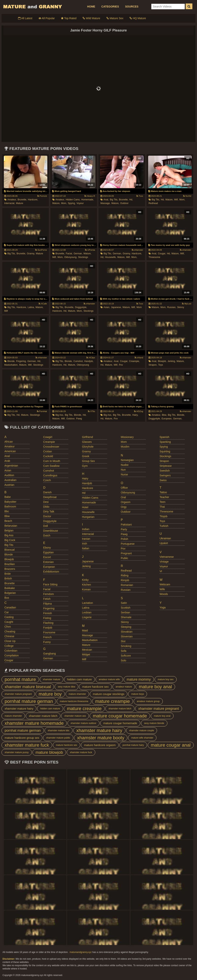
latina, (31, 307)
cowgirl (48, 437)
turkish (164, 526)
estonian (48, 562)
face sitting (50, 584)
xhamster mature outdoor (83, 723)
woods (164, 594)
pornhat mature (20, 679)
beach (8, 521)
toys (161, 365)
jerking (86, 566)
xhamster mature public (58, 738)
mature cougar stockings (109, 694)
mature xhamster (77, 694)
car (7, 612)
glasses (87, 442)
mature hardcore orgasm (100, 745)
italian (86, 548)
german (48, 658)
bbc (7, 511)
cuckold (48, 456)
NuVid (187, 196)
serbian (125, 612)
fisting (47, 618)
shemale (126, 617)
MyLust (187, 304)
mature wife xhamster (142, 738)
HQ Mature (138, 18)
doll (46, 526)
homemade (89, 502)
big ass (9, 535)
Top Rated (69, 18)
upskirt (164, 543)
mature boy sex (166, 679)
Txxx (140, 196)
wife (162, 589)
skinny (181, 307)
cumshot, (78, 361)
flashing (48, 623)
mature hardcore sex (95, 687)
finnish (48, 613)
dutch (47, 535)
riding (125, 575)
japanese (88, 561)
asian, (107, 307)
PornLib (42, 196)
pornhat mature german (29, 701)
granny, (31, 254)
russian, (172, 307)
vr (161, 571)
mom (139, 307)
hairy (85, 478)
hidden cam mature (79, 679)
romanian (127, 585)
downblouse (51, 531)
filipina (48, 604)
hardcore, (33, 200)
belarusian (11, 526)
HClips (91, 358)
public (124, 558)
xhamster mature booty (101, 738)
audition (9, 475)
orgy (124, 507)
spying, (72, 203)
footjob (48, 628)
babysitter (10, 502)
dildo (46, 507)
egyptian (48, 552)
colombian (11, 651)
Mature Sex (115, 18)
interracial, (10, 203)
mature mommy (139, 679)
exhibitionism (51, 572)
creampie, (134, 361)
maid (85, 630)
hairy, (135, 415)
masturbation (90, 640)
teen (162, 502)
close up (10, 641)
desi (46, 502)
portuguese (128, 544)
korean (86, 589)
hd (84, 493)
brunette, (22, 200)
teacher (164, 497)
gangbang (50, 654)
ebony (47, 548)
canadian (10, 607)
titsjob (163, 516)
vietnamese (167, 557)
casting (9, 617)
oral (123, 497)
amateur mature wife (109, 679)
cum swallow (51, 466)
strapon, (153, 365)
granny (86, 451)
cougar (9, 660)
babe (8, 497)
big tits (9, 545)
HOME (91, 7)
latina (86, 608)
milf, (176, 200)
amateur (10, 446)
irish (84, 544)
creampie (49, 442)
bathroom (10, 507)
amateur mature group (148, 701)
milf (6, 311)
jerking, (172, 361)
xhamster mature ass (75, 716)
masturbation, (11, 365)
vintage (164, 562)
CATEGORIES (110, 7)
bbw (7, 516)
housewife (88, 512)
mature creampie (113, 701)
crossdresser (51, 447)
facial (47, 589)
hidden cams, (73, 200)
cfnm (8, 627)
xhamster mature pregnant (18, 694)
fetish (47, 599)
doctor (47, 516)
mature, (56, 203)
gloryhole (88, 447)
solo (124, 660)
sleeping (126, 627)
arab (7, 461)
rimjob (125, 580)
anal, (106, 200)
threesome (154, 257)
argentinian (11, 466)
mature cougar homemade (120, 716)
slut (123, 641)
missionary (127, 437)
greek (86, 456)
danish (48, 492)
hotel (85, 507)
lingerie (87, 617)
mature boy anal (155, 687)
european (49, 567)
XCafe (43, 304)
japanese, (116, 307)
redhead (153, 203)
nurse (124, 474)
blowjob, (162, 361)
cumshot (49, 471)
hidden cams (90, 498)
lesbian (87, 612)
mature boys (138, 694)
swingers (165, 475)
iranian (86, 539)
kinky (85, 580)
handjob (87, 483)
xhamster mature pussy (17, 752)
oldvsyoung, (71, 257)
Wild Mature (91, 18)
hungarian (88, 517)
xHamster (137, 250)
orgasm (126, 502)
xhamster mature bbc (59, 730)
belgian (9, 530)
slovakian (127, 632)
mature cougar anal (171, 745)
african (9, 442)
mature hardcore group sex (22, 738)
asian (8, 470)
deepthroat (50, 497)
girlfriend (87, 437)
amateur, (12, 200)
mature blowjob (49, 752)
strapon (164, 461)
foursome (49, 632)
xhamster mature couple (142, 730)
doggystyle (50, 521)
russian (126, 590)
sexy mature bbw (66, 687)
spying (164, 447)
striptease (166, 466)
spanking (165, 442)
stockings (83, 257)
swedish (165, 471)
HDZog (139, 411)
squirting (165, 451)
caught (9, 622)
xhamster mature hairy (19, 709)
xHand (139, 358)
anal (7, 456)
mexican (87, 650)
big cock (10, 540)
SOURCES (132, 7)
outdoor (124, 203)
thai (162, 507)
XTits (91, 411)
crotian (48, 451)
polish (124, 539)
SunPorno (41, 250)
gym (85, 466)
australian (10, 480)
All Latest (25, 18)
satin (124, 603)
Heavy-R (90, 196)
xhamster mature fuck (27, 745)
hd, (131, 200)
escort (47, 557)
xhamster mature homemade (34, 723)
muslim (125, 447)
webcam (165, 584)
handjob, (89, 361)
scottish (126, 608)
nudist (125, 465)
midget (86, 654)
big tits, (114, 200)
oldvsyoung (83, 365)
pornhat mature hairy (133, 745)
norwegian (127, 460)
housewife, (111, 257)
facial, (69, 254)
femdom (49, 594)
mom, (64, 203)
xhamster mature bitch (120, 709)
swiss (163, 480)
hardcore (88, 488)
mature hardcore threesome (74, 701)
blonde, (11, 361)
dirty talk (49, 511)
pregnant (126, 553)
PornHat (42, 411)
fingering (49, 608)
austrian (9, 485)
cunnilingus (50, 475)
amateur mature (124, 687)
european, (167, 419)
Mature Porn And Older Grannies (32, 7)
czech (47, 480)
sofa (124, 651)
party (124, 529)
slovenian (127, 636)
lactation (87, 603)
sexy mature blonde (154, 723)
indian (86, 529)
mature (20, 203)
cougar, (162, 254)
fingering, (21, 361)
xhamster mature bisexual (28, 687)
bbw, (164, 415)
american (10, 451)
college (9, 646)
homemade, (87, 200)
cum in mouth (52, 461)
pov (121, 365)
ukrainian (165, 538)
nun (123, 470)
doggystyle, (81, 307)
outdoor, (71, 419)
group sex (88, 461)
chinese (9, 636)
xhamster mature (52, 679)
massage (87, 635)
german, (78, 254)
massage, (105, 203)
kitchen (86, 585)
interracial (88, 534)
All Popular (47, 18)
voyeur (80, 203)
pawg (79, 419)
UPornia (90, 250)
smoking (126, 646)
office (124, 488)
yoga (162, 607)
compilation (12, 655)
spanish (164, 437)
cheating (10, 631)
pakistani (126, 525)
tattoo (163, 492)
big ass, (60, 415)
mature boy (50, 694)
